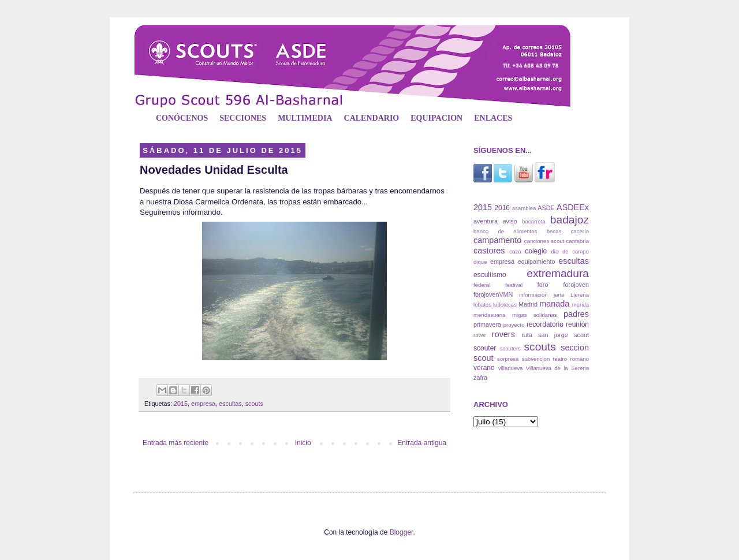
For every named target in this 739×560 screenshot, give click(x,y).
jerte (559, 295)
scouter (485, 348)
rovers (503, 334)
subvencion (536, 359)
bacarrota (534, 221)
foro (543, 285)
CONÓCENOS (182, 118)
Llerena (580, 295)
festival (514, 285)
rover (480, 335)
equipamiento (537, 262)
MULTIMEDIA (305, 118)
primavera (487, 324)
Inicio (303, 443)
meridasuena (489, 315)
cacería (580, 231)
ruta (527, 335)
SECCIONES (243, 118)
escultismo (490, 275)
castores (489, 251)
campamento (497, 240)
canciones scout (544, 241)
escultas (230, 404)
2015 (181, 404)
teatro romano (571, 359)
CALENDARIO (372, 118)
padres (576, 314)
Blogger (402, 532)
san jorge (553, 335)
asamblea (524, 208)
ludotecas (505, 305)
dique (480, 262)
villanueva (511, 368)
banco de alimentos (505, 231)
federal (482, 285)
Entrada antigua (422, 443)
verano (484, 368)
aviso (510, 221)
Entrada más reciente (176, 443)
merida (581, 305)
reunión (577, 324)
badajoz (570, 220)
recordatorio (545, 324)
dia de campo (570, 251)
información (533, 295)
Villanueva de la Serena (557, 368)
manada (554, 304)
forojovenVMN (493, 294)
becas (554, 231)
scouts (254, 404)
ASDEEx (573, 207)
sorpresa (508, 359)
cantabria (578, 241)
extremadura (558, 273)
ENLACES (493, 118)
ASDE (546, 208)
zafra (480, 378)
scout (581, 335)
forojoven (576, 285)
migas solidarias (535, 315)
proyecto (514, 325)
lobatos (482, 305)
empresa (203, 404)
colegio (536, 251)
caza (515, 251)
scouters (510, 348)
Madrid (528, 304)
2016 (502, 208)
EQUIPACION (436, 118)
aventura (486, 221)
